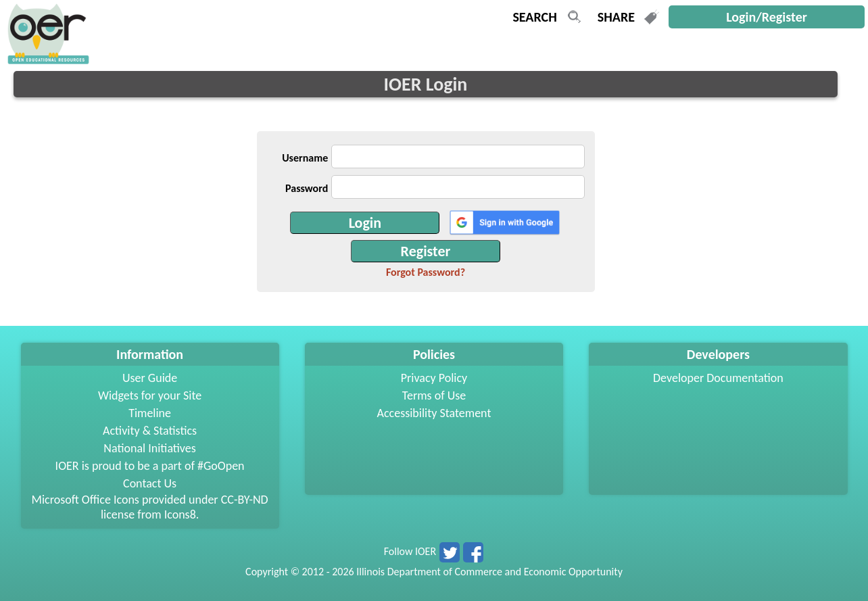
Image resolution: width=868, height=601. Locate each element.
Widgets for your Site (150, 395)
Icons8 (180, 514)
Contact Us (150, 483)
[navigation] (47, 61)
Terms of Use (434, 395)
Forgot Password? (426, 272)
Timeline (150, 413)
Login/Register (767, 17)
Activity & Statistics (150, 431)
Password (307, 188)
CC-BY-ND (245, 500)
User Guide (150, 378)
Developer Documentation (718, 378)
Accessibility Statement (434, 413)
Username (305, 158)
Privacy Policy (434, 378)
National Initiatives (149, 448)
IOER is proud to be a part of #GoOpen (150, 466)
